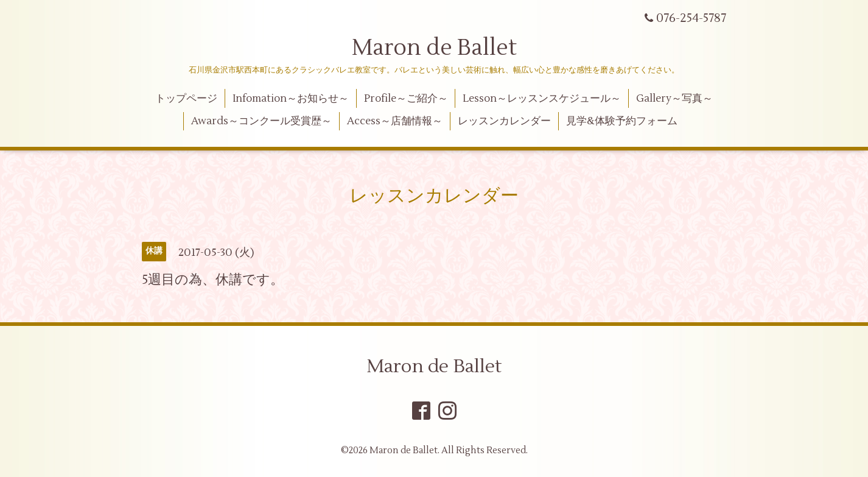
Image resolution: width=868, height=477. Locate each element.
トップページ (186, 99)
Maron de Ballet (434, 48)
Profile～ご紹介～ (406, 99)
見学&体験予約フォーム (622, 121)
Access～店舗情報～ (395, 121)
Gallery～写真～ (674, 99)
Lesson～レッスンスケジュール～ (542, 99)
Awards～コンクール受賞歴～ (261, 121)
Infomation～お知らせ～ (291, 99)
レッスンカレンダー (504, 121)
